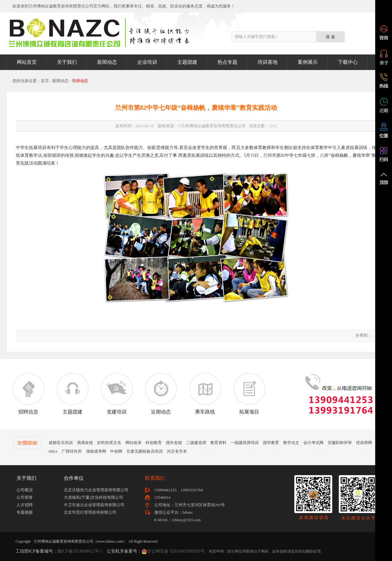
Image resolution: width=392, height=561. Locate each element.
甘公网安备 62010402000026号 (176, 551)
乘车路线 (205, 394)
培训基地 (268, 62)
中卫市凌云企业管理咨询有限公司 (94, 505)
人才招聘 (25, 505)
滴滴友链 (85, 443)
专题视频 (25, 512)
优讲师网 (364, 443)
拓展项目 (249, 394)
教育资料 (218, 443)
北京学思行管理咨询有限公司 (90, 512)
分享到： (363, 335)
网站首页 (27, 62)
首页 (45, 81)
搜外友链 (174, 443)
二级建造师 (196, 443)
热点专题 (227, 62)
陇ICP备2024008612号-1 (80, 551)
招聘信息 (28, 394)
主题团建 (187, 62)
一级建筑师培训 (245, 443)
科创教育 (154, 443)
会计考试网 (313, 443)
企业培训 (147, 62)
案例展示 (308, 62)
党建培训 (117, 394)
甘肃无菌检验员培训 (145, 451)
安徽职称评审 (340, 443)
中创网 (116, 451)
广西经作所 (72, 451)
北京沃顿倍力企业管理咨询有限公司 (96, 490)
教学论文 (291, 443)
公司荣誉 (25, 497)
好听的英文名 (109, 443)
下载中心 (348, 62)
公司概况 (25, 490)
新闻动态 (107, 62)
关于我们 (67, 62)
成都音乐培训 (61, 443)
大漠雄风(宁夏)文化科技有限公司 (93, 497)
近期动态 (161, 394)
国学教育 (271, 443)
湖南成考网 (96, 451)
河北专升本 (177, 451)
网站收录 (133, 443)
